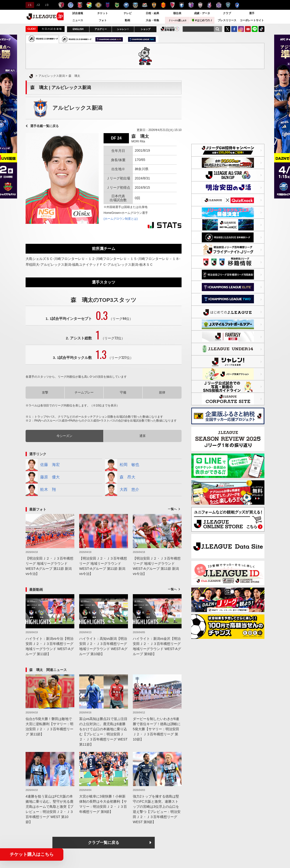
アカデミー (101, 29)
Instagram (241, 29)
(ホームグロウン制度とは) (121, 219)
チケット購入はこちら (32, 854)
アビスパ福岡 (228, 5)
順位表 (177, 13)
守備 (123, 392)
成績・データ (202, 13)
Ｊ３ (46, 5)
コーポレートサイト (252, 20)
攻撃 (45, 392)
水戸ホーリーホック (71, 5)
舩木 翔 (41, 490)
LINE (255, 29)
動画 (127, 20)
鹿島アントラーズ (61, 5)
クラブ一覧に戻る (104, 843)
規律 (162, 392)
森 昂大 (120, 477)
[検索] (217, 29)
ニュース (78, 20)
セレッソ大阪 (191, 5)
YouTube (248, 29)
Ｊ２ (38, 5)
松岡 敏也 (122, 465)
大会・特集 (152, 20)
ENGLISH (78, 29)
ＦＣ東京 (108, 5)
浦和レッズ (80, 5)
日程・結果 (152, 13)
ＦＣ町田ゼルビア (126, 5)
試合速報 (78, 13)
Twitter (227, 29)
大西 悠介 (122, 490)
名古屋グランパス (163, 5)
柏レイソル (98, 5)
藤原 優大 (43, 477)
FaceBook (234, 29)
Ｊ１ (29, 5)
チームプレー (84, 392)
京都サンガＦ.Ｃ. (172, 5)
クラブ (227, 13)
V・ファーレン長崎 (237, 5)
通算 (143, 436)
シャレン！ (123, 29)
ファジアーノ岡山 (209, 5)
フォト (103, 20)
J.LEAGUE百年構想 (170, 29)
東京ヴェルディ (117, 5)
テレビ (128, 13)
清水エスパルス (154, 5)
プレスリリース (227, 20)
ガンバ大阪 (182, 5)
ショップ (145, 29)
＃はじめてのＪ (202, 20)
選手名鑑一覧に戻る (44, 126)
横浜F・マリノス (145, 5)
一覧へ (172, 509)
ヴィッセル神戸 (200, 5)
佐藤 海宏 (43, 465)
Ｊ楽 (177, 20)
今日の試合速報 (52, 29)
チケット (103, 13)
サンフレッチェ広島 (219, 5)
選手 (252, 13)
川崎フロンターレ (135, 5)
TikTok (261, 29)
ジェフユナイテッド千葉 (89, 5)
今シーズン (64, 436)
